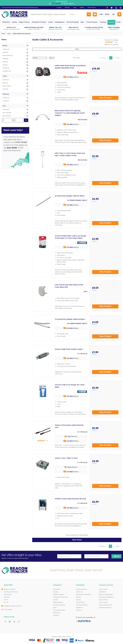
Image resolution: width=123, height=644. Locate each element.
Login (75, 8)
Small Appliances (58, 602)
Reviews (59, 8)
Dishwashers (57, 589)
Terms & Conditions (82, 605)
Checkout (119, 14)
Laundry (55, 600)
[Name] (69, 556)
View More (77, 540)
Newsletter (79, 608)
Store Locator (103, 602)
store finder (12, 148)
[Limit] (52, 58)
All (27, 49)
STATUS (77, 49)
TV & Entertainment (59, 610)
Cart (101, 14)
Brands (15, 46)
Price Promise (103, 589)
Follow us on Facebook (107, 8)
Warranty (15, 94)
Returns (78, 600)
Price (15, 106)
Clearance (56, 615)
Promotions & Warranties (84, 595)
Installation (102, 592)
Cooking (56, 592)
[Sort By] (40, 58)
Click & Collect (103, 600)
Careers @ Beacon (81, 589)
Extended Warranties (105, 608)
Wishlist (82, 8)
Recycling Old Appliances (107, 597)
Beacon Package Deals (106, 595)
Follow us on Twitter (112, 8)
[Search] (78, 14)
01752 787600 (8, 610)
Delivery (78, 597)
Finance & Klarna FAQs (106, 605)
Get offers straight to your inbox (29, 556)
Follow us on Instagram (121, 8)
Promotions (57, 613)
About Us (79, 610)
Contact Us (79, 592)
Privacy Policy (80, 602)
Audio (55, 608)
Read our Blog (116, 8)
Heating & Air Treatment (60, 597)
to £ (14, 120)
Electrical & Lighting (59, 605)
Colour (15, 76)
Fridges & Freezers (59, 595)
